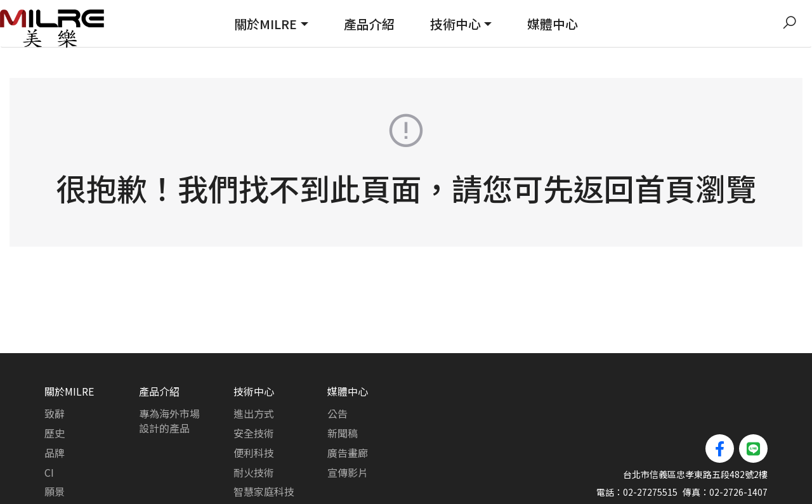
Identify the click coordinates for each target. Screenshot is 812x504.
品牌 (55, 405)
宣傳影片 (348, 425)
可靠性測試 (259, 463)
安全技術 (254, 385)
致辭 (55, 366)
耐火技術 (254, 425)
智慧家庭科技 (264, 444)
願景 (55, 444)
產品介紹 (369, 24)
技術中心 (455, 24)
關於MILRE (265, 24)
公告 (337, 366)
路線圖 (60, 463)
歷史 (55, 385)
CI (49, 425)
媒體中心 (553, 24)
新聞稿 (343, 385)
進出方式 (254, 366)
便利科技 (254, 405)
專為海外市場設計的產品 (169, 373)
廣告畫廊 (348, 405)
